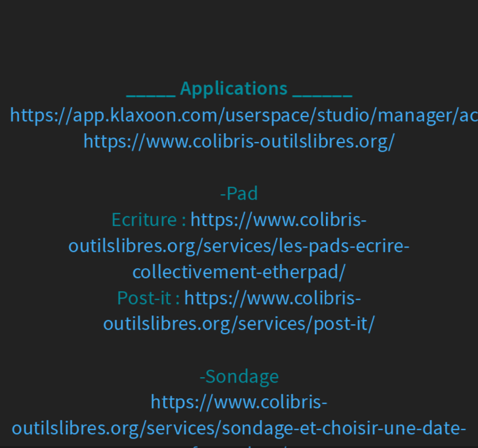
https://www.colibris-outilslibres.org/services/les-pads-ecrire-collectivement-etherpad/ (239, 245)
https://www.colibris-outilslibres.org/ (239, 142)
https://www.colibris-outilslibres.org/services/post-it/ (239, 311)
